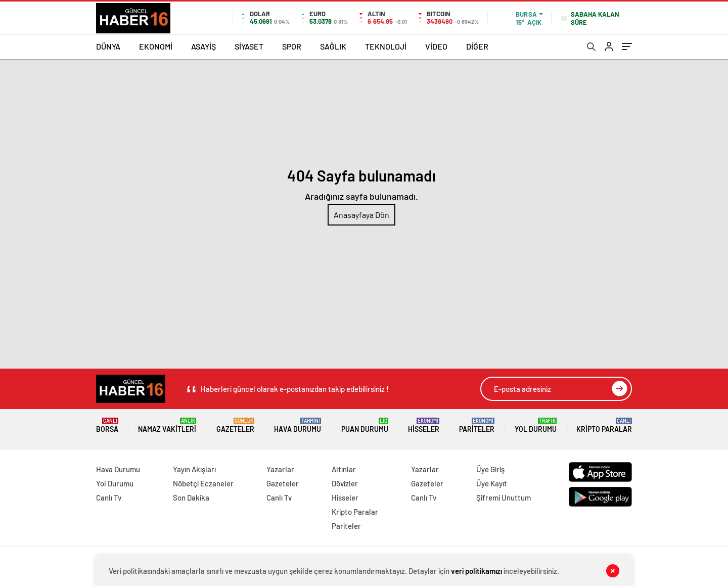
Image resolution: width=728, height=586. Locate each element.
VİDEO (436, 46)
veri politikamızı (476, 571)
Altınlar (344, 469)
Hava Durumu (298, 425)
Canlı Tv (109, 498)
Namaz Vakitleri (167, 425)
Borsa (107, 425)
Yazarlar (280, 469)
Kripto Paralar (604, 425)
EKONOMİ (156, 46)
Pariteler (477, 425)
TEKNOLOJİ (386, 46)
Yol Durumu (536, 425)
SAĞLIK (333, 46)
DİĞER (477, 46)
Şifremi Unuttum (504, 498)
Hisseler (424, 425)
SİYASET (249, 46)
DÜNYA (108, 46)
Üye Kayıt (492, 483)
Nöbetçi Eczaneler (203, 483)
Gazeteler (235, 425)
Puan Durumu (365, 425)
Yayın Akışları (194, 469)
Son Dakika (191, 498)
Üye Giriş (490, 469)
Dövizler (345, 483)
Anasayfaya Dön (361, 215)
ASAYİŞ (203, 46)
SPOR (292, 46)
